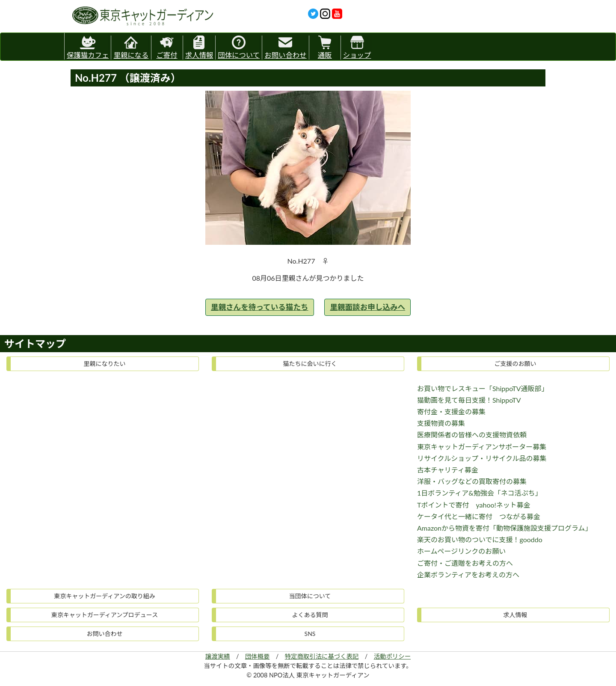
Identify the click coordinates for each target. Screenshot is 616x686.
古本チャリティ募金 (448, 470)
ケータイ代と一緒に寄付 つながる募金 (479, 516)
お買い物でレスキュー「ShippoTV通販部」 (483, 388)
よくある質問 (310, 615)
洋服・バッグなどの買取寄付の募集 (472, 481)
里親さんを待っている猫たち (260, 307)
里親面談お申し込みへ (367, 307)
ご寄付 (167, 47)
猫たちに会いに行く (310, 364)
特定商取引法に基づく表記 (322, 656)
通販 (325, 47)
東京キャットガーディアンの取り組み (104, 596)
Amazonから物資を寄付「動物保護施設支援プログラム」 (505, 528)
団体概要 (258, 656)
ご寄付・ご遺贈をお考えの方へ (465, 563)
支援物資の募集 (441, 423)
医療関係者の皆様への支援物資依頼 (472, 435)
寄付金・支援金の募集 (451, 411)
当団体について (310, 596)
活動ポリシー (392, 656)
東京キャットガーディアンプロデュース (105, 615)
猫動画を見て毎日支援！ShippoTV (469, 400)
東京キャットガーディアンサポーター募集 (482, 447)
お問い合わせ (285, 47)
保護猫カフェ (88, 46)
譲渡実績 (218, 656)
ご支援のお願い (515, 364)
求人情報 (199, 47)
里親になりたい (105, 364)
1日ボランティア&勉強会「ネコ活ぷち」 (480, 493)
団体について (239, 47)
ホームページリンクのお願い (461, 551)
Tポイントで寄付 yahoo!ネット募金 (474, 505)
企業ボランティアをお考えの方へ (468, 575)
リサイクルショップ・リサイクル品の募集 (482, 458)
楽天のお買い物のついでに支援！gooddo (480, 539)
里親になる (131, 47)
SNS (310, 634)
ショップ (357, 47)
